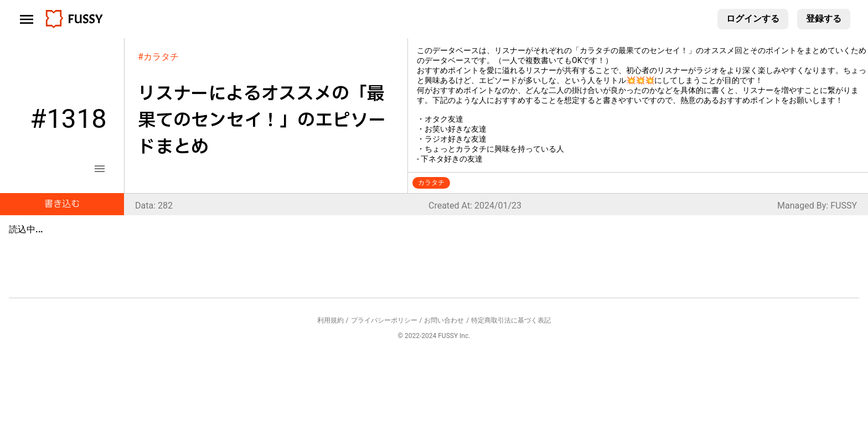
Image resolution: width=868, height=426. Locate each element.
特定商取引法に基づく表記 (511, 320)
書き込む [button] (62, 204)
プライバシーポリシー (384, 320)
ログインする (753, 19)
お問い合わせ (444, 320)
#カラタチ (158, 57)
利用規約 (330, 320)
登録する (824, 19)
